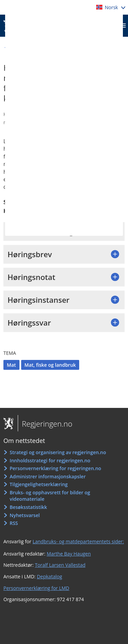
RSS (14, 523)
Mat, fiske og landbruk (50, 365)
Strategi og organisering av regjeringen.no (58, 452)
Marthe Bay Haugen (69, 554)
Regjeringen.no (45, 424)
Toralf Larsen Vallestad (60, 565)
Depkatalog (49, 576)
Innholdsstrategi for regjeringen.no (50, 460)
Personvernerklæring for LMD (36, 588)
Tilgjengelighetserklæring (39, 484)
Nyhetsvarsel (25, 515)
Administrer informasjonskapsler (48, 476)
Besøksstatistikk (28, 507)
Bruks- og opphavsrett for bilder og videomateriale (50, 496)
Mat (11, 365)
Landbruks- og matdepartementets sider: (78, 541)
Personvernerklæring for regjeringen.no (55, 468)
